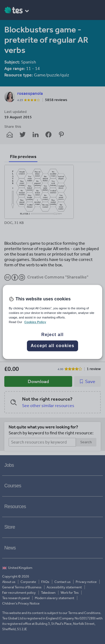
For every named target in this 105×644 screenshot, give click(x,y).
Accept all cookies (52, 346)
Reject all (53, 335)
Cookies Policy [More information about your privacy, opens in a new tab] (35, 322)
